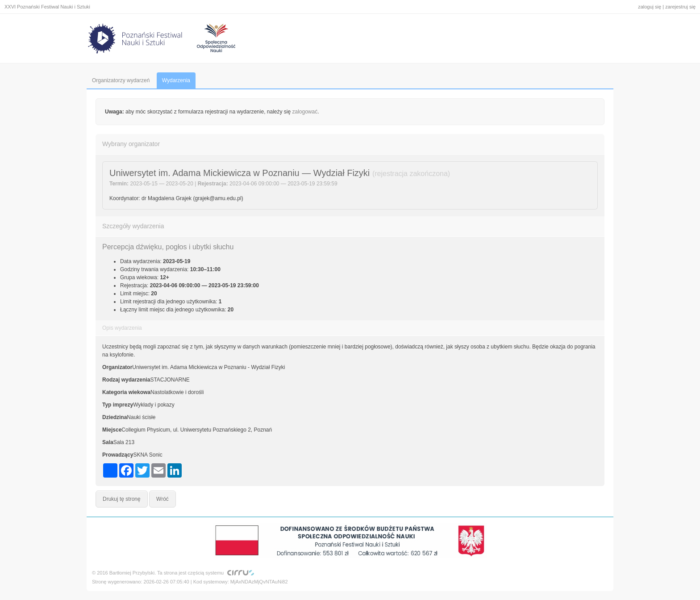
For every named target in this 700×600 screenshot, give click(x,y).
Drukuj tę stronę (122, 499)
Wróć (162, 499)
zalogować (305, 112)
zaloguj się (650, 7)
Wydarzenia (176, 80)
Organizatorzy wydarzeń (121, 80)
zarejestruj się (680, 7)
